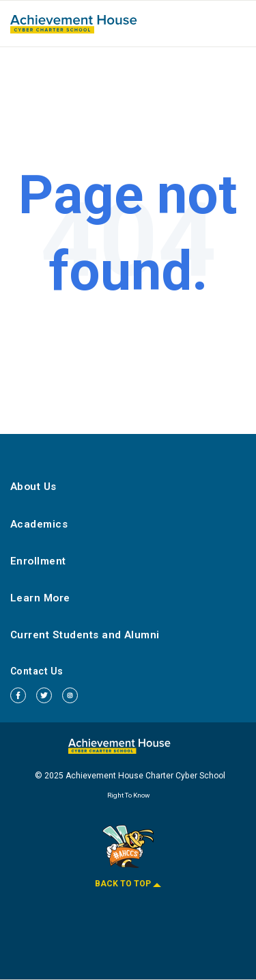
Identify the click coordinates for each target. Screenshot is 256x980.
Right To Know (128, 795)
